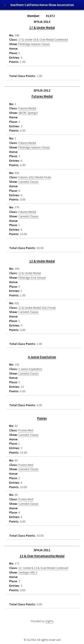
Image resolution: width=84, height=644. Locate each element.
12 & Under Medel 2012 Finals (37, 308)
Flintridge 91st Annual (32, 278)
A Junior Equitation (42, 357)
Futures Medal (42, 96)
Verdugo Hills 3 (28, 572)
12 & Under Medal (42, 261)
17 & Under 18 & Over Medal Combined (43, 40)
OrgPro (49, 621)
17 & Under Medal (42, 28)
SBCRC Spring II (28, 113)
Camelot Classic (29, 182)
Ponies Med (26, 430)
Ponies (42, 418)
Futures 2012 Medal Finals (35, 177)
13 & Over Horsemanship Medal (42, 556)
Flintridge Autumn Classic (34, 44)
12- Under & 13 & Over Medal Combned (43, 568)
